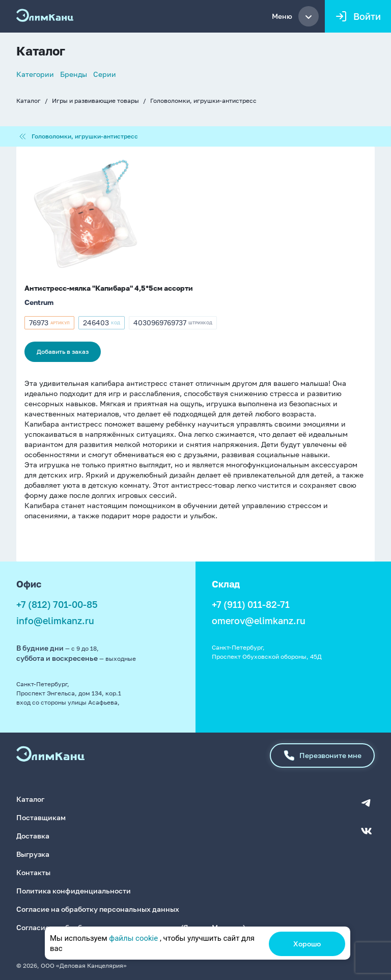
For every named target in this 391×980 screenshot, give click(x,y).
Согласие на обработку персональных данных (98, 908)
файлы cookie (133, 938)
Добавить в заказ (63, 352)
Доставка (33, 835)
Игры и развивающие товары (95, 101)
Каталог (29, 101)
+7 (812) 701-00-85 (57, 604)
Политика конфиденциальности (74, 890)
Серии (105, 74)
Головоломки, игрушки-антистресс (203, 101)
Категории (35, 74)
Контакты (33, 872)
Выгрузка (33, 853)
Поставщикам (41, 817)
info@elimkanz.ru (55, 621)
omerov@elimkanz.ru (259, 621)
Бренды (74, 74)
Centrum (39, 302)
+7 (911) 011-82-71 (251, 604)
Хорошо (307, 944)
